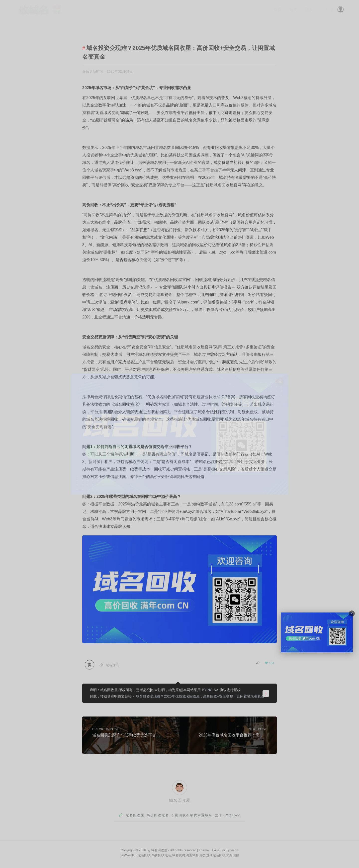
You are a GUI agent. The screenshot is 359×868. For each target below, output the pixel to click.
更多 (309, 9)
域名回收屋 (180, 801)
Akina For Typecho (225, 850)
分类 (293, 9)
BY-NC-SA (210, 691)
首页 (278, 9)
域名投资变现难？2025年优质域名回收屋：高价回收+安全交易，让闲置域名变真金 (200, 697)
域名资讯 (112, 666)
